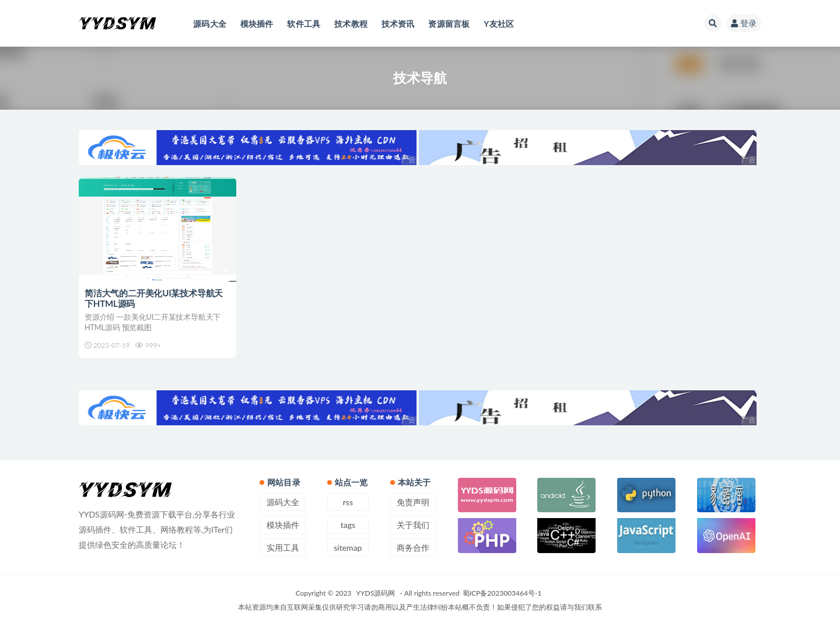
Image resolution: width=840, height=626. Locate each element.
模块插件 (283, 525)
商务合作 (413, 548)
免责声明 (413, 502)
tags (348, 525)
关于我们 (413, 525)
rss (348, 502)
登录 (744, 23)
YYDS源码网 (376, 593)
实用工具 (283, 548)
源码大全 (283, 502)
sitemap (348, 548)
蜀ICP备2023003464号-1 (502, 593)
